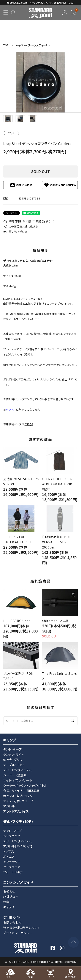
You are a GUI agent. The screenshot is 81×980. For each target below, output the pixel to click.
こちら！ (29, 424)
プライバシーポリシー (18, 933)
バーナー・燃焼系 (15, 775)
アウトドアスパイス (16, 811)
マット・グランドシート (18, 780)
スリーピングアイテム (17, 770)
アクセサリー (12, 862)
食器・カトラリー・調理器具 (21, 791)
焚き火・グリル (13, 760)
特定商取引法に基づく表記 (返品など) (29, 221)
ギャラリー (10, 907)
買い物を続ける (15, 231)
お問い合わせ (21, 185)
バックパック (12, 836)
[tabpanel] (40, 82)
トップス (9, 851)
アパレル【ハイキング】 (18, 846)
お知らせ (9, 891)
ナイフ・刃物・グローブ (18, 801)
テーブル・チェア (14, 765)
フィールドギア (13, 872)
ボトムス (9, 857)
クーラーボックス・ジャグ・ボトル (25, 785)
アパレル (9, 806)
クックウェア (12, 867)
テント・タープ (13, 749)
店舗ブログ (11, 897)
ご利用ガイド (12, 917)
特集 (6, 902)
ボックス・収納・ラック (18, 796)
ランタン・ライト (14, 754)
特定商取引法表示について (22, 928)
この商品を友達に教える (21, 226)
